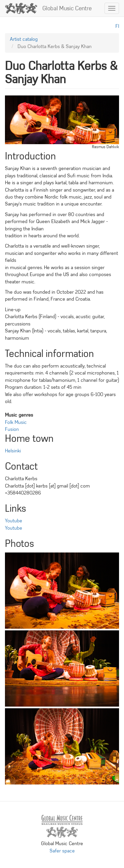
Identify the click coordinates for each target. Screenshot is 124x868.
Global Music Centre (67, 8)
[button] (62, 591)
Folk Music (16, 422)
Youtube (14, 521)
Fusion (12, 429)
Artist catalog (24, 39)
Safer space (62, 851)
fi (117, 26)
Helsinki (13, 451)
